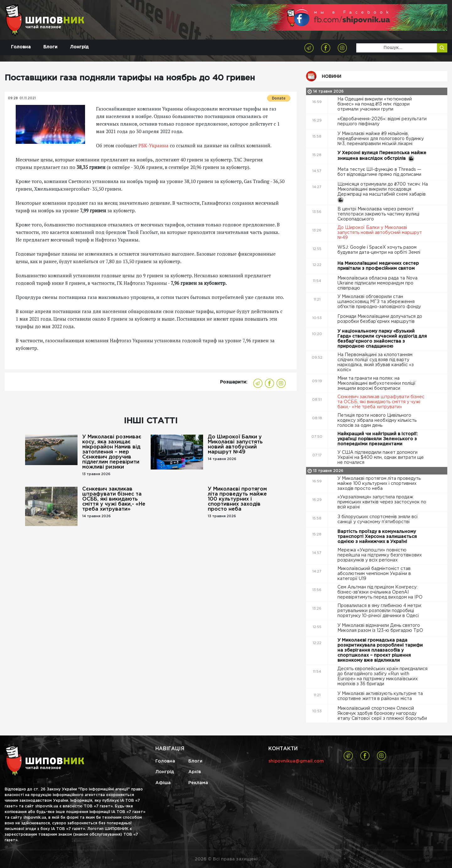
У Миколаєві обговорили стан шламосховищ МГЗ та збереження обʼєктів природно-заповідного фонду (380, 302)
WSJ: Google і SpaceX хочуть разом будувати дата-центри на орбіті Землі (379, 250)
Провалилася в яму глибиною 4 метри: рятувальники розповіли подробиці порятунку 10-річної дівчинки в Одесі (380, 611)
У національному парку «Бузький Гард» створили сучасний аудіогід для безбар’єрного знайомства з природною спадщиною (382, 339)
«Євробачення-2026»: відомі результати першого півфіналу (382, 122)
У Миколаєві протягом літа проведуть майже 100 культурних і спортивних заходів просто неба (237, 499)
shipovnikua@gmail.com (296, 761)
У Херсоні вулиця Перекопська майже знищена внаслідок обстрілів (382, 156)
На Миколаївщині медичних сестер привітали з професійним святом (378, 266)
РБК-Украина (153, 145)
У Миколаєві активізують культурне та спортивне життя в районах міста (380, 696)
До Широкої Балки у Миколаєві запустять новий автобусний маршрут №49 (235, 445)
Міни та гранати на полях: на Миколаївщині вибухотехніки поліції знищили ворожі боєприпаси (377, 383)
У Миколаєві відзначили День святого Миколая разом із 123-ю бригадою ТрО (381, 628)
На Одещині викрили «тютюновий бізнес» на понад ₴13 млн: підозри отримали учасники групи (375, 104)
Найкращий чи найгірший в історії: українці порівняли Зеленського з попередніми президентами (378, 439)
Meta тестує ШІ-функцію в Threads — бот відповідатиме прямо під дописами (380, 172)
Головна (21, 47)
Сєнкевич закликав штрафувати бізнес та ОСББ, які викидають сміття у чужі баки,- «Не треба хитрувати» (114, 499)
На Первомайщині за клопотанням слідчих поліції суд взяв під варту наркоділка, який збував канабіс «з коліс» (376, 362)
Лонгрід (79, 47)
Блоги (50, 47)
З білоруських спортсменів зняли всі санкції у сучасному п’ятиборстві (377, 519)
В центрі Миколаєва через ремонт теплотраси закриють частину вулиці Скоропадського (378, 214)
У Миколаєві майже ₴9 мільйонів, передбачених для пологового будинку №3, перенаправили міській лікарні (381, 139)
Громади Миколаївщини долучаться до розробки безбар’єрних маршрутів (380, 319)
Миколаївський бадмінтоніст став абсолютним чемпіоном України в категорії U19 (374, 574)
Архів (195, 772)
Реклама (198, 783)
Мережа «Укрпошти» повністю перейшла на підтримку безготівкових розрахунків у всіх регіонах (380, 555)
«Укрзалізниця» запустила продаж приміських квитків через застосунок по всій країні (382, 502)
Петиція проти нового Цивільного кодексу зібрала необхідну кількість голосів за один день (377, 420)
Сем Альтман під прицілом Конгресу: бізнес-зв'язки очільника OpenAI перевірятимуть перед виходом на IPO (381, 592)
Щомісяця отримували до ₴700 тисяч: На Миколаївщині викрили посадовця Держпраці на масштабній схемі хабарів (383, 193)
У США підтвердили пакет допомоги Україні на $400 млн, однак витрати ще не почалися (381, 458)
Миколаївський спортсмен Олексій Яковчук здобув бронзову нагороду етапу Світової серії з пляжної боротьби (383, 713)
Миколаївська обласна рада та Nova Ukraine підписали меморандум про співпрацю (377, 283)
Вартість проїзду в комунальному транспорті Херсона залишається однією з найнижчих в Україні (377, 537)
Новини (331, 77)
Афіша (163, 783)
